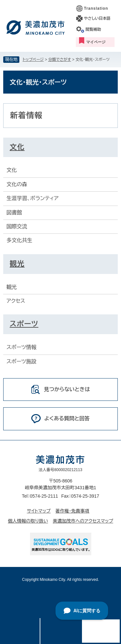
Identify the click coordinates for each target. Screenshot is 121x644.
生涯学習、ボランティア (32, 198)
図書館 (14, 213)
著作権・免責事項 (72, 511)
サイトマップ (39, 511)
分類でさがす (60, 60)
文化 (17, 147)
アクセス (16, 301)
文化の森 (17, 184)
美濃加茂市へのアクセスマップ (83, 521)
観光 (17, 264)
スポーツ (24, 324)
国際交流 (17, 226)
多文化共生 (19, 240)
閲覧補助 (93, 29)
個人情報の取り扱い (28, 521)
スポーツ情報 (21, 347)
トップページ (33, 60)
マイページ (96, 42)
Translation (96, 8)
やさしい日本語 (97, 18)
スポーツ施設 (21, 362)
